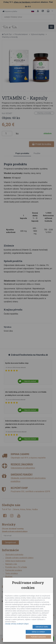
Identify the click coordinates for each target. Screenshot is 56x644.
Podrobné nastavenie (38, 637)
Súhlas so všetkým (38, 632)
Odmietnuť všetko (42, 627)
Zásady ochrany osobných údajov (17, 624)
